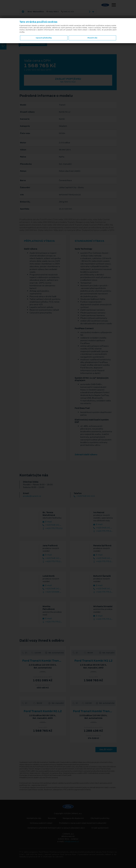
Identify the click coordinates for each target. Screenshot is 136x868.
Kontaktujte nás (34, 818)
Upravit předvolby (44, 38)
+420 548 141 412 (103, 589)
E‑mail (47, 522)
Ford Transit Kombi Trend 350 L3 (47, 661)
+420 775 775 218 (103, 592)
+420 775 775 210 (103, 531)
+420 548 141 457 (103, 558)
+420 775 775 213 (53, 561)
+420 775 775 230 (103, 619)
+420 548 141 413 (103, 528)
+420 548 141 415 (53, 525)
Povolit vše (92, 38)
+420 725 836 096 (53, 592)
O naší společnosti (100, 828)
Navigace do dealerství (73, 818)
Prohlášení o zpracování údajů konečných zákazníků (83, 823)
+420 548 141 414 (84, 496)
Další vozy (106, 750)
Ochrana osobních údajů (41, 823)
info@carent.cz (72, 841)
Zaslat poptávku (68, 80)
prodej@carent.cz (32, 496)
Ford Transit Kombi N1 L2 (93, 661)
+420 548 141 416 (53, 558)
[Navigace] (114, 5)
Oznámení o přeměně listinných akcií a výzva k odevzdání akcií (56, 828)
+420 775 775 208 (103, 561)
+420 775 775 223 (53, 622)
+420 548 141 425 (53, 589)
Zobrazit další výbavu (86, 455)
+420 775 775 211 (53, 528)
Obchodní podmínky (100, 818)
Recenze (52, 818)
